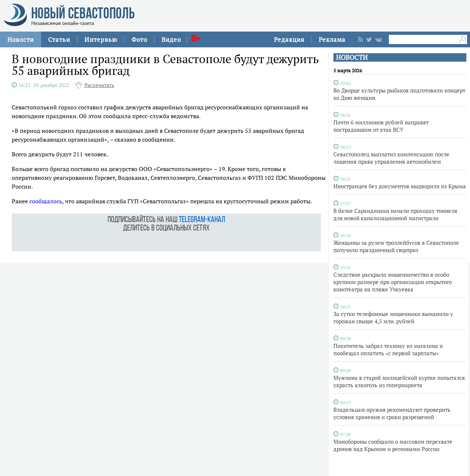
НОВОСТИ (352, 57)
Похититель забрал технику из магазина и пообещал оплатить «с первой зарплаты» (388, 349)
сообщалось (46, 201)
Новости (21, 39)
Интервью (101, 39)
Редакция (289, 39)
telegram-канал (202, 220)
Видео (171, 39)
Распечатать (99, 85)
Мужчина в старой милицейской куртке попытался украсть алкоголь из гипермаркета (399, 381)
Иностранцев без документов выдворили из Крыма (400, 186)
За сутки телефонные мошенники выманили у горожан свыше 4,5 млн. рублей (393, 317)
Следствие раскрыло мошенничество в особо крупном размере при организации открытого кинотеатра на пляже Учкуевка (393, 282)
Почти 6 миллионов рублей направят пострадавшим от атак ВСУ (381, 126)
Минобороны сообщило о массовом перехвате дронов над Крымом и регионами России (393, 445)
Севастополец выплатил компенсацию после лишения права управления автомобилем (391, 158)
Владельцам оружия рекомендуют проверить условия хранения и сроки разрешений (392, 413)
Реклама (332, 39)
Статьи (59, 39)
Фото (139, 39)
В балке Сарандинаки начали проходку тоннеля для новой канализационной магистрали (395, 214)
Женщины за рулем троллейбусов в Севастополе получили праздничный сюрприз (396, 246)
